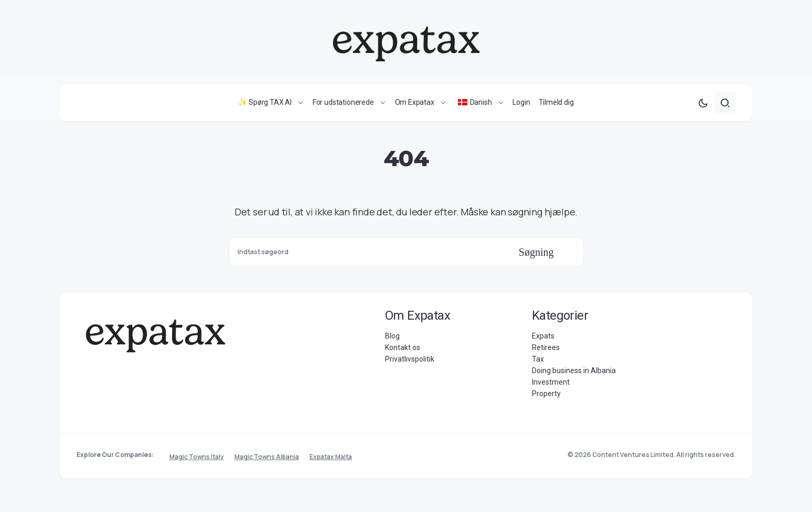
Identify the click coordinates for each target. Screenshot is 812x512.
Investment (551, 384)
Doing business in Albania (574, 373)
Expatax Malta (331, 457)
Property (546, 396)
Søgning (536, 254)
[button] (703, 105)
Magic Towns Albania (267, 457)
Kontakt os (403, 350)
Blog (392, 338)
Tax (538, 361)
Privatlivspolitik (410, 361)
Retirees (546, 350)
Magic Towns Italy (197, 457)
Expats (543, 338)
